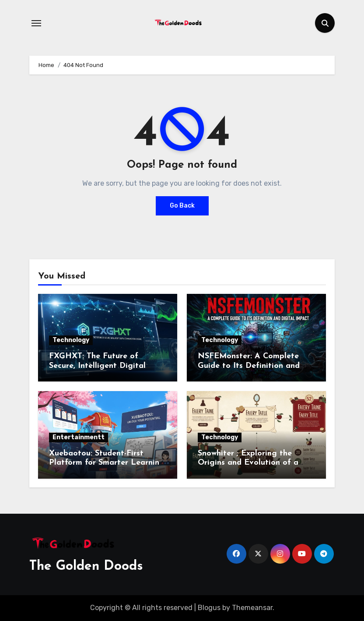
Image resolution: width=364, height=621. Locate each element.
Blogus (209, 608)
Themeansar (252, 608)
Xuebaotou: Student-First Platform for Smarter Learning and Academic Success (107, 463)
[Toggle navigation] (36, 23)
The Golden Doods (86, 566)
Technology (71, 340)
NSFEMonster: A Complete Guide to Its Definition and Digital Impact (249, 366)
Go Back (182, 206)
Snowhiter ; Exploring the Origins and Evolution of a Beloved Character (248, 463)
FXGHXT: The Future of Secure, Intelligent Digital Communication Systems (97, 366)
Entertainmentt (79, 437)
